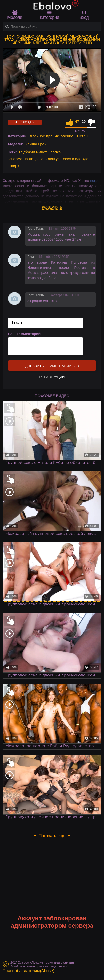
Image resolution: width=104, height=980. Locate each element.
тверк (14, 165)
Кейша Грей (36, 144)
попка (55, 152)
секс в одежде (76, 159)
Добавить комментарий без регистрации (52, 367)
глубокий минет (33, 152)
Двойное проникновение (52, 136)
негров (96, 181)
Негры (83, 136)
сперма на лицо (23, 159)
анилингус (50, 159)
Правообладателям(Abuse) (29, 971)
